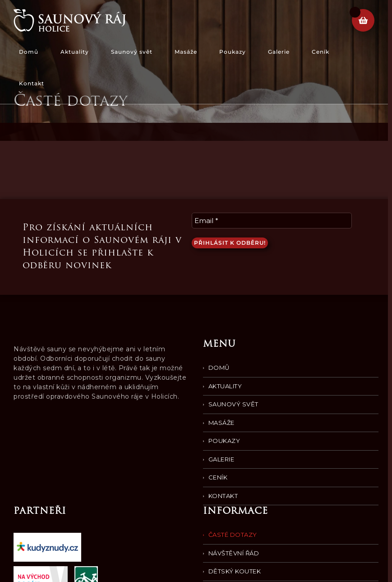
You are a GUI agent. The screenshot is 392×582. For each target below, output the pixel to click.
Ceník (218, 477)
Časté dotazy (233, 535)
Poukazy (224, 441)
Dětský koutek (235, 571)
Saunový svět (233, 404)
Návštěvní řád (234, 553)
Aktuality (225, 386)
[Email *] (272, 221)
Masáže (221, 423)
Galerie (221, 459)
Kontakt (223, 496)
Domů (219, 368)
